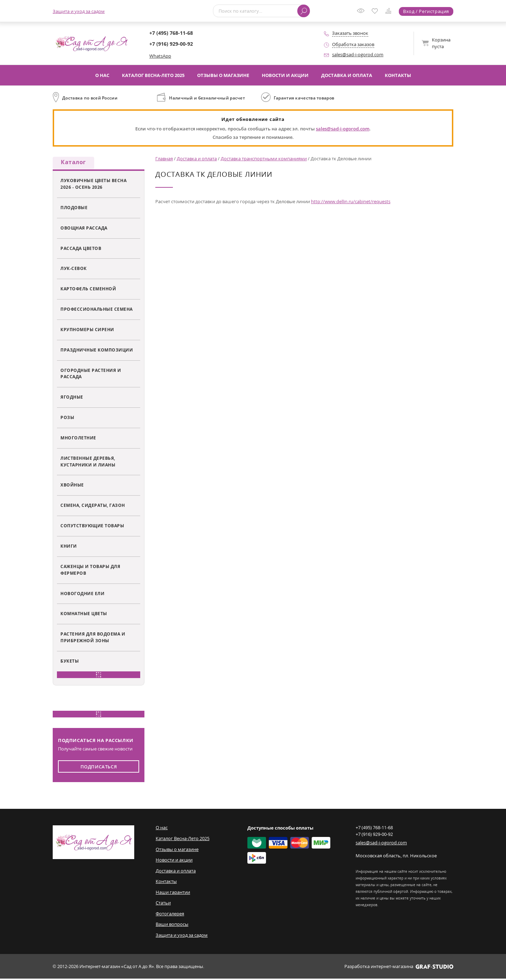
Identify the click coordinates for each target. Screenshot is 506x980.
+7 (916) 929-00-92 (171, 44)
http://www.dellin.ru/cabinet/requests (351, 201)
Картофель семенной (88, 290)
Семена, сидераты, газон (93, 507)
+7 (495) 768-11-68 (171, 33)
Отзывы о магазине (223, 75)
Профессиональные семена (97, 310)
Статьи (163, 904)
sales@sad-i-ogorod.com (358, 54)
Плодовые (74, 208)
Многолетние (78, 439)
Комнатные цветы (84, 615)
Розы (67, 419)
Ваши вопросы (172, 926)
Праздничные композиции (97, 351)
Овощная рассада (84, 229)
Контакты (398, 75)
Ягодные (72, 398)
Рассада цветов (81, 249)
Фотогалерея (170, 915)
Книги (69, 547)
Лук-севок (74, 270)
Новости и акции (285, 75)
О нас (102, 75)
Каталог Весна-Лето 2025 (153, 75)
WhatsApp (160, 56)
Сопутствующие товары (92, 527)
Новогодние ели (82, 594)
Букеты (70, 662)
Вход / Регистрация (426, 11)
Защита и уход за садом (79, 11)
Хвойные (72, 486)
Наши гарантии (173, 893)
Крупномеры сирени (87, 331)
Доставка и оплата (347, 75)
